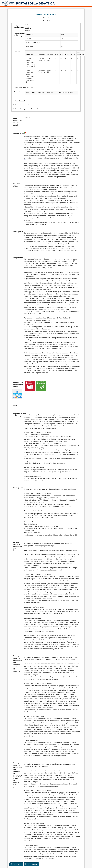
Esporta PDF (16, 864)
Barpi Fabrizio (31, 58)
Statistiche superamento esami (26, 109)
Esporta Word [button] (31, 864)
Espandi (29, 87)
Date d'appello (20, 101)
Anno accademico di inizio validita (17, 122)
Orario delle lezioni (22, 105)
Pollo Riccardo (29, 71)
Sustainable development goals (17, 384)
